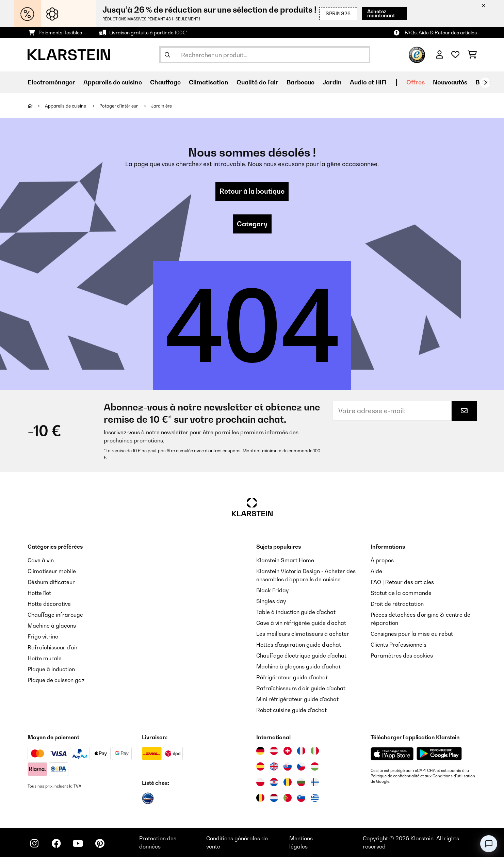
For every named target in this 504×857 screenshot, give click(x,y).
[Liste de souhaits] (455, 55)
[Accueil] (36, 106)
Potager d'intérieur (119, 106)
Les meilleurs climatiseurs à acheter (303, 634)
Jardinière (161, 106)
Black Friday (272, 590)
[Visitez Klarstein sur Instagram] (34, 843)
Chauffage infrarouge (55, 615)
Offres (416, 82)
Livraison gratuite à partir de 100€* (148, 33)
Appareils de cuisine (66, 106)
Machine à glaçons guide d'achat (298, 666)
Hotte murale (45, 658)
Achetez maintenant (381, 13)
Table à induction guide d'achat (296, 612)
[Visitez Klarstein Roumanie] (288, 782)
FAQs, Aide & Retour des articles (441, 33)
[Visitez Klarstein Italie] (315, 751)
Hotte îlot (39, 593)
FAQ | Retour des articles (402, 582)
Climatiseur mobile (52, 571)
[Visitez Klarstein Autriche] (274, 751)
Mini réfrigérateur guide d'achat (297, 699)
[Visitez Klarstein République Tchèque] (301, 766)
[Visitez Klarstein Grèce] (315, 798)
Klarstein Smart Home (285, 560)
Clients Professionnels (399, 645)
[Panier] (472, 55)
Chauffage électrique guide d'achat (301, 656)
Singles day (271, 601)
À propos (382, 560)
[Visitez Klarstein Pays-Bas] (274, 798)
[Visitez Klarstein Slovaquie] (288, 766)
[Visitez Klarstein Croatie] (274, 782)
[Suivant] (485, 83)
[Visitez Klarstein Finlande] (315, 782)
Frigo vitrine (43, 636)
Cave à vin (41, 560)
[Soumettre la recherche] (167, 55)
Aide (376, 571)
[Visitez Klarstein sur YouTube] (78, 843)
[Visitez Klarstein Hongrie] (315, 766)
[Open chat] (489, 844)
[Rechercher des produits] (265, 55)
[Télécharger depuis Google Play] (439, 754)
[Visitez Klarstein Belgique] (260, 798)
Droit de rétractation (397, 604)
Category (252, 224)
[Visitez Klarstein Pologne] (260, 782)
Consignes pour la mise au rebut (412, 634)
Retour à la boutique (252, 191)
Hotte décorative (49, 604)
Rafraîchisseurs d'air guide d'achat (301, 688)
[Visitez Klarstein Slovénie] (301, 798)
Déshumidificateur (51, 582)
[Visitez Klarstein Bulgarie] (301, 782)
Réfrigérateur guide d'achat (292, 677)
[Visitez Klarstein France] (301, 751)
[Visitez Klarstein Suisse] (288, 751)
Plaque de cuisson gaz (56, 680)
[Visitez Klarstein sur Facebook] (56, 843)
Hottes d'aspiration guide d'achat (299, 645)
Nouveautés (450, 82)
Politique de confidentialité (395, 776)
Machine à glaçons (52, 626)
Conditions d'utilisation (454, 776)
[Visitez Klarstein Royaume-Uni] (274, 766)
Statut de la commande (401, 593)
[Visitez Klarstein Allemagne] (260, 751)
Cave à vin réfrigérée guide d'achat (301, 623)
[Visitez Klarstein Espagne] (260, 766)
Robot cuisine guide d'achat (291, 710)
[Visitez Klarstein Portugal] (288, 798)
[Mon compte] (440, 55)
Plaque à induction (51, 669)
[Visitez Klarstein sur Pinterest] (100, 843)
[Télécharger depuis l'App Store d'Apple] (392, 754)
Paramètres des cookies (402, 656)
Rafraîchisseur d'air (53, 647)
